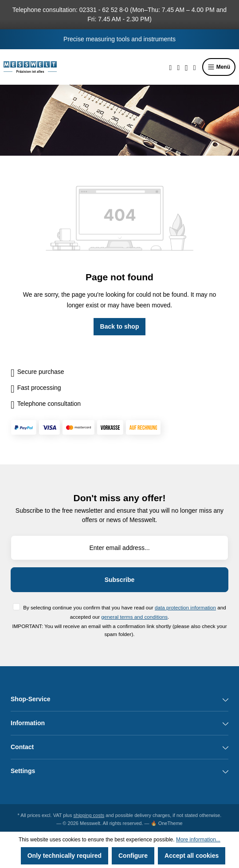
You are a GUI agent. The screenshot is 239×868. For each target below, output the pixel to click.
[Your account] (186, 67)
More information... (198, 840)
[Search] (171, 67)
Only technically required (65, 856)
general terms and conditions (134, 617)
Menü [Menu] (219, 67)
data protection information (185, 607)
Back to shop (120, 326)
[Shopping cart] (195, 67)
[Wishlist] (178, 67)
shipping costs (89, 815)
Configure (133, 856)
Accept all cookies (192, 856)
